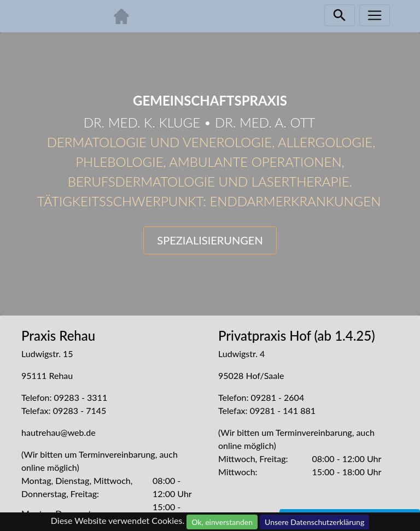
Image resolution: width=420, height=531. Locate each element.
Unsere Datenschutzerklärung (314, 522)
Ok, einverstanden (222, 522)
